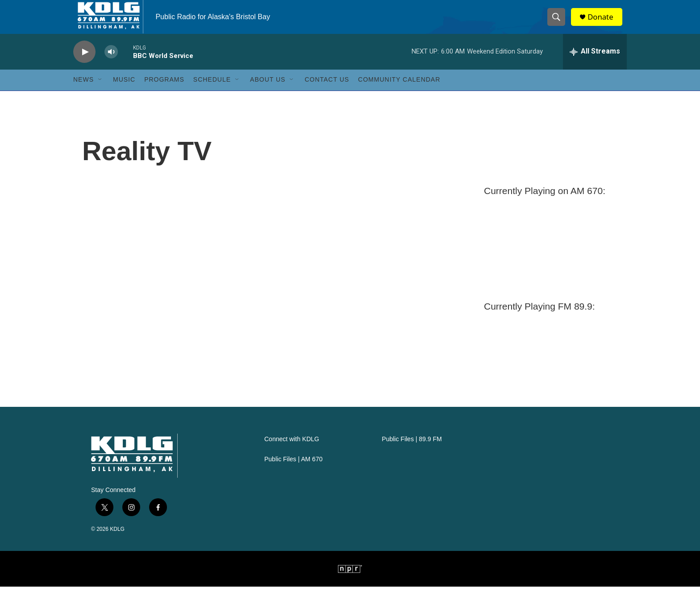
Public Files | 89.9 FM (412, 453)
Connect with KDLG (292, 453)
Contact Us (327, 93)
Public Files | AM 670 (293, 473)
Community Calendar (399, 93)
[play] (84, 65)
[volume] (111, 65)
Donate (604, 23)
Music (124, 93)
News (83, 93)
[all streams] (595, 65)
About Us (268, 93)
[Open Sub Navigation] (100, 93)
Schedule (212, 93)
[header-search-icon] (559, 24)
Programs (164, 93)
